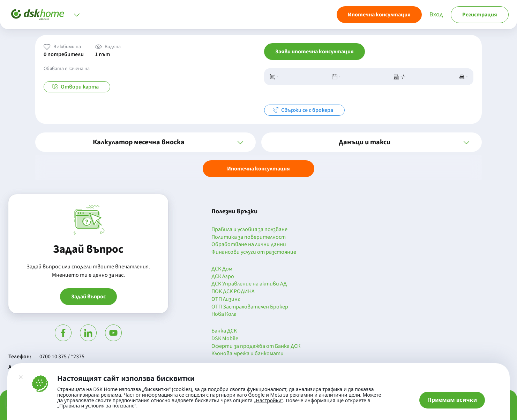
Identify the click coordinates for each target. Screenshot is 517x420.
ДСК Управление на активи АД (249, 284)
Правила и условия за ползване (249, 230)
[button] (145, 142)
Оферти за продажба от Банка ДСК (256, 346)
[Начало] (38, 15)
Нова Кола (224, 314)
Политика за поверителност (249, 237)
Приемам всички (452, 400)
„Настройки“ (269, 400)
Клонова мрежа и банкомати (248, 354)
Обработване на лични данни (249, 245)
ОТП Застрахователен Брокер (250, 307)
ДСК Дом (222, 269)
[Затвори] (21, 377)
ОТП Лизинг (226, 299)
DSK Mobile (225, 339)
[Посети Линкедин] (88, 333)
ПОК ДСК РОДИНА (233, 292)
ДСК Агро (223, 277)
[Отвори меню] (77, 15)
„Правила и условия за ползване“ (97, 406)
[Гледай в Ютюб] (113, 333)
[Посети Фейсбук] (63, 333)
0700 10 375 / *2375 (62, 357)
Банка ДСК (224, 331)
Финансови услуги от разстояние (254, 252)
